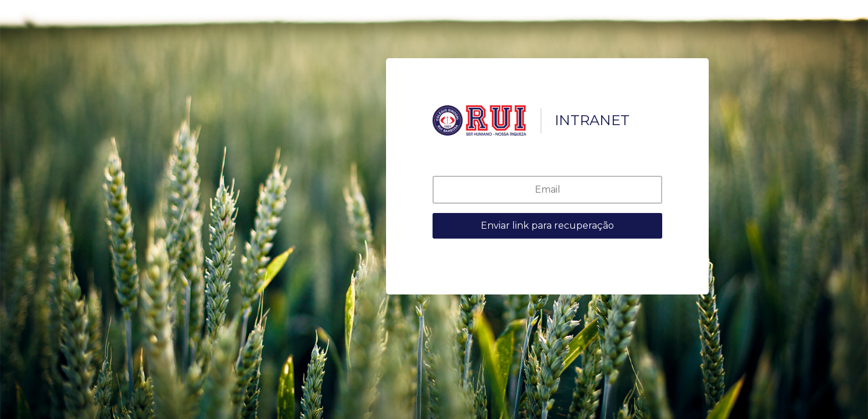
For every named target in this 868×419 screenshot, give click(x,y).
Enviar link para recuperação (547, 226)
